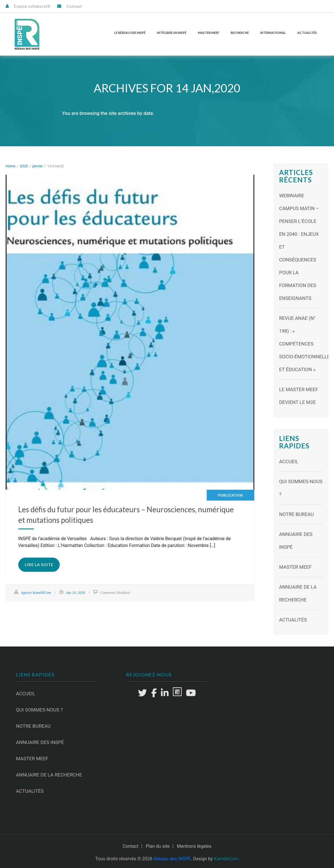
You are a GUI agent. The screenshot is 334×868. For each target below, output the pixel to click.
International (273, 33)
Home (11, 166)
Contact (74, 6)
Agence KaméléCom (36, 592)
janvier (37, 166)
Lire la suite (39, 565)
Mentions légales (194, 846)
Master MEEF (209, 33)
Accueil (289, 462)
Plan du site (158, 846)
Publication (230, 495)
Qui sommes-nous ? (39, 710)
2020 (24, 166)
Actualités (307, 33)
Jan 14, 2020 (75, 592)
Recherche (240, 33)
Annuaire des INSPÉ (40, 742)
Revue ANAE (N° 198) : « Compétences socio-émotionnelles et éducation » (306, 344)
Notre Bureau (296, 514)
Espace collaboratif (32, 6)
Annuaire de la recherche (49, 775)
